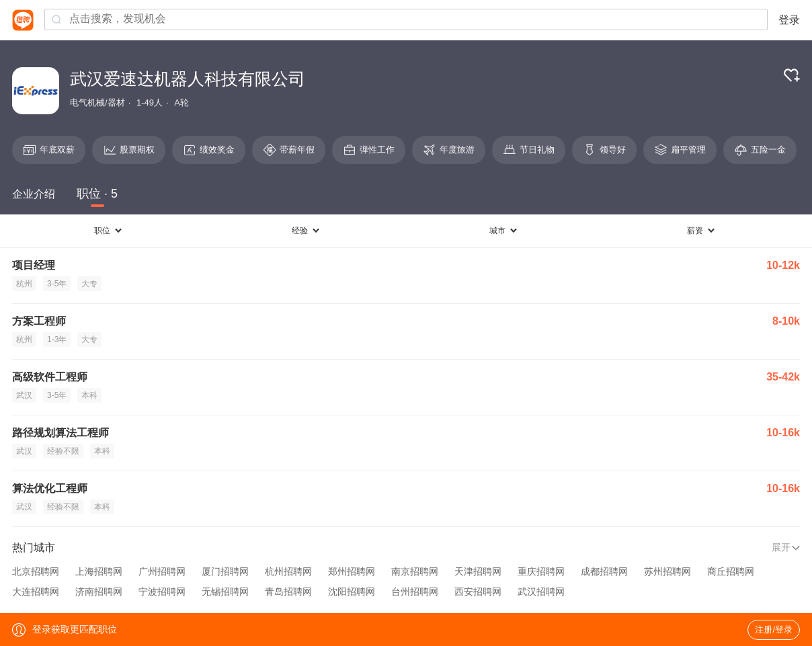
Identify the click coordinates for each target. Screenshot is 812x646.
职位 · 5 (97, 194)
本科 (89, 395)
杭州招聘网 (288, 571)
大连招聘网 (36, 592)
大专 (89, 284)
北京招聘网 (36, 571)
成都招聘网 (604, 571)
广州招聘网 (162, 571)
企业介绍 (34, 194)
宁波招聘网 (162, 592)
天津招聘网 (478, 571)
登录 (789, 20)
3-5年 (57, 284)
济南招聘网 (99, 592)
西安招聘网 (478, 592)
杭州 (24, 284)
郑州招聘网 (352, 571)
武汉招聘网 (541, 592)
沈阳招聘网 (352, 592)
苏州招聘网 (667, 571)
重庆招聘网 (541, 571)
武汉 (24, 395)
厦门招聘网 (225, 571)
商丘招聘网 (731, 571)
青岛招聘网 (288, 592)
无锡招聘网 (225, 592)
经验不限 (63, 451)
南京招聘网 (415, 571)
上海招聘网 (99, 571)
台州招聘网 (415, 592)
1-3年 (57, 339)
